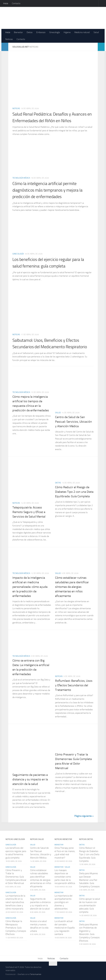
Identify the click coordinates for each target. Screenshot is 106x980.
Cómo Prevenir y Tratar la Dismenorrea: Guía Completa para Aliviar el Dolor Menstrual (16, 877)
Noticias (9, 39)
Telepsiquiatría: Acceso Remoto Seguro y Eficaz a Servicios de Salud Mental (29, 512)
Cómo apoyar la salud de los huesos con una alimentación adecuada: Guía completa (90, 905)
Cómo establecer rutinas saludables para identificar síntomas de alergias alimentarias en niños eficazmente (72, 587)
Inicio (6, 3)
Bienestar (18, 32)
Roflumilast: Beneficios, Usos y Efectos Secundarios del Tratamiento (74, 685)
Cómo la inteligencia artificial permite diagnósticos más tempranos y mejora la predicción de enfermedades (50, 190)
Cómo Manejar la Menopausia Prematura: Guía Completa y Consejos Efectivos (16, 928)
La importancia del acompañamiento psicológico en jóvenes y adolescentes (63, 902)
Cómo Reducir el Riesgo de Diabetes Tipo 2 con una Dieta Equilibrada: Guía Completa (74, 492)
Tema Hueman (36, 974)
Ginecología (55, 32)
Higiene (67, 32)
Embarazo (41, 32)
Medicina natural (82, 32)
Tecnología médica (21, 178)
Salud (96, 32)
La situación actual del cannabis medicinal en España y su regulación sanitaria (65, 928)
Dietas (30, 32)
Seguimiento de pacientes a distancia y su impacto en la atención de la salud (30, 779)
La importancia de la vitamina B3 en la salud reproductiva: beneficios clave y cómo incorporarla (15, 902)
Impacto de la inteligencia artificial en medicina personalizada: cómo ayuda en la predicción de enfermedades (30, 587)
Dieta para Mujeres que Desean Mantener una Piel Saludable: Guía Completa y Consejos (89, 880)
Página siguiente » (84, 816)
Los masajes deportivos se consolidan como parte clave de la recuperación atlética (65, 877)
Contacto (16, 3)
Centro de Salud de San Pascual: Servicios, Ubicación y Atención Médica (73, 422)
